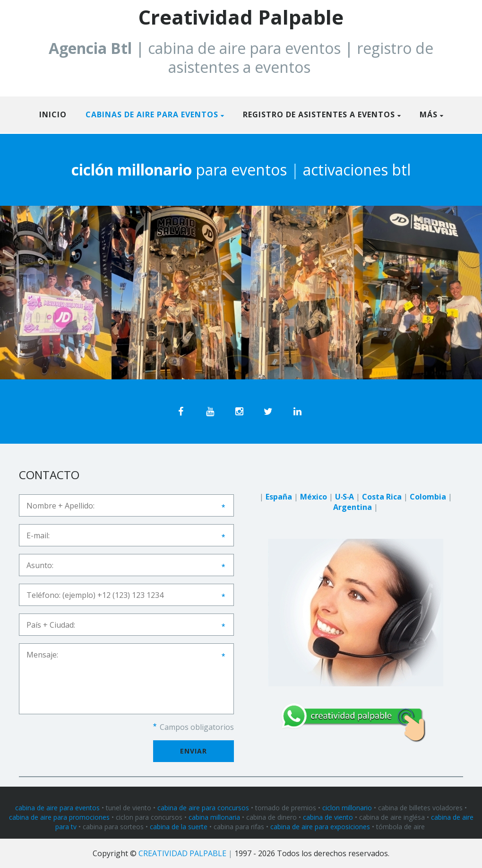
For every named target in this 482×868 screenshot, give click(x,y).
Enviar (194, 751)
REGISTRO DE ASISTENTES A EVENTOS (319, 114)
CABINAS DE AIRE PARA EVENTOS (152, 114)
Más (429, 114)
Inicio (53, 114)
